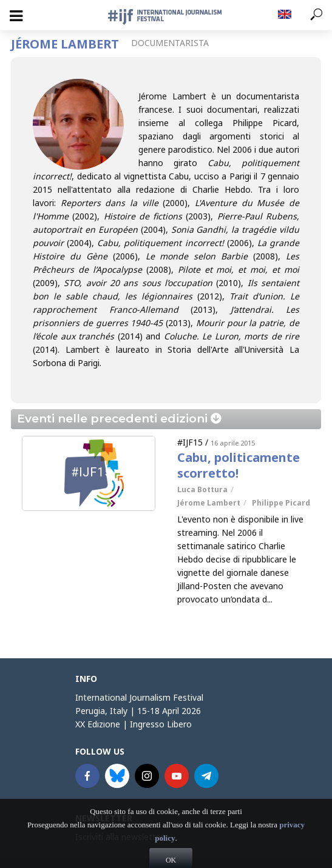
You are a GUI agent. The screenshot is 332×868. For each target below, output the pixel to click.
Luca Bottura (202, 489)
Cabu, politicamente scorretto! (239, 466)
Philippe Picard (281, 503)
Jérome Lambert (209, 503)
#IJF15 (190, 442)
